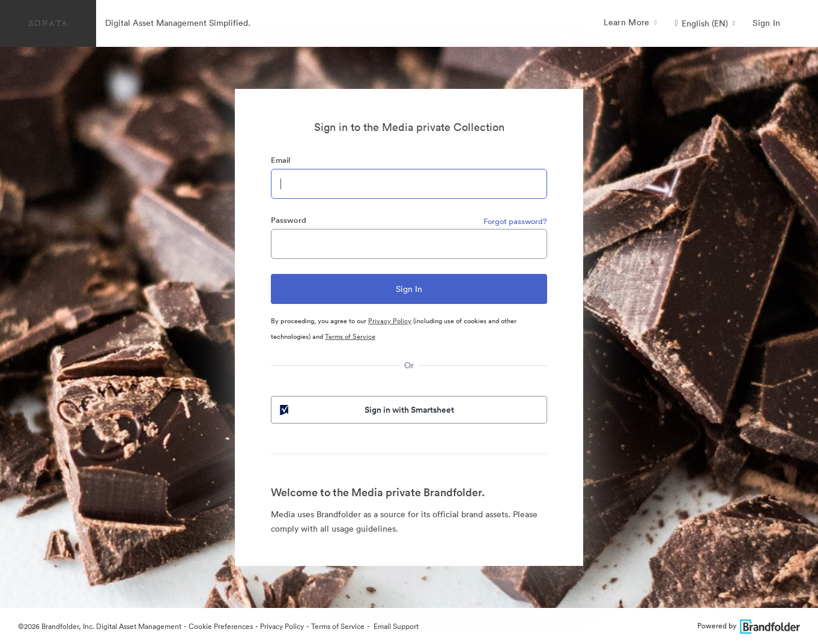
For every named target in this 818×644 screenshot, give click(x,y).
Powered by (749, 626)
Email (280, 160)
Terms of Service (350, 336)
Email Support (395, 626)
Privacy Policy (390, 321)
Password (289, 220)
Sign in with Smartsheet (366, 410)
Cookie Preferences (221, 626)
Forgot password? (515, 221)
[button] (705, 23)
